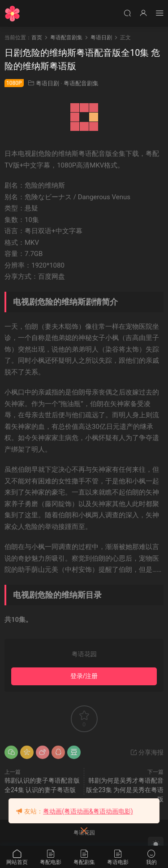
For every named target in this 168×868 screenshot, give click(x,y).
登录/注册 (84, 676)
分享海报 (147, 752)
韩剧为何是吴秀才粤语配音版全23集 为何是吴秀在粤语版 (125, 790)
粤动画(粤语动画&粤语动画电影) (88, 811)
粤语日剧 (47, 83)
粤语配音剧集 (81, 83)
